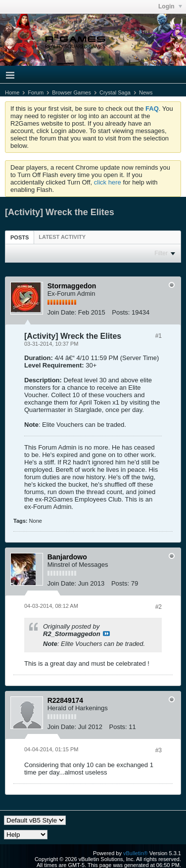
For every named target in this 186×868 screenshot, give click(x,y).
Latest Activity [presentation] (62, 237)
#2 (159, 607)
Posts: (121, 312)
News (146, 92)
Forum (36, 92)
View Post (106, 634)
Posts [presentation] (20, 237)
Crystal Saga (115, 92)
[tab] (20, 237)
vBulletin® (136, 853)
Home (12, 92)
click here (108, 182)
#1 (159, 336)
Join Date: (62, 312)
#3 (159, 750)
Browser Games (71, 92)
